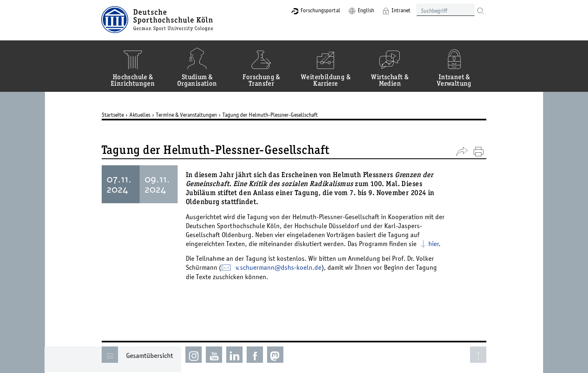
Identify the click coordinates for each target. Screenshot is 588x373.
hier (434, 244)
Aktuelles (140, 115)
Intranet (400, 10)
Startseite (113, 115)
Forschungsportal (320, 10)
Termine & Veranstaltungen (187, 115)
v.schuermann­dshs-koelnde (279, 267)
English (365, 10)
